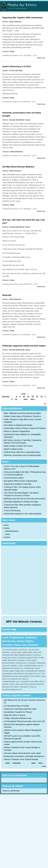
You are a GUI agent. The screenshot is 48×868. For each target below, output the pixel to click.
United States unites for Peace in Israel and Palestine (25, 428)
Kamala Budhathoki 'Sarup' (20, 120)
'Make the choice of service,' (15, 715)
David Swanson (15, 22)
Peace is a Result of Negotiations (17, 431)
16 (16, 399)
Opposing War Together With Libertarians (23, 18)
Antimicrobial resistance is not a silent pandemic (23, 514)
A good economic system (14, 478)
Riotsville (7, 295)
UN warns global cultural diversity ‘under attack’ (23, 753)
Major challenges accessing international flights (22, 413)
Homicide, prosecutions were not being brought (22, 455)
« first (23, 394)
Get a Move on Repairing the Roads (18, 425)
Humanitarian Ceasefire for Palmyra (18, 712)
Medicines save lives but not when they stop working (24, 499)
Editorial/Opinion (16, 152)
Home (6, 525)
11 (28, 397)
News (12, 52)
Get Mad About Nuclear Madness (18, 167)
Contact (7, 537)
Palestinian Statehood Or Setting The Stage (21, 502)
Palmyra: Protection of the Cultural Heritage (21, 759)
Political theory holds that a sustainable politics (22, 452)
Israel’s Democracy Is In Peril (17, 66)
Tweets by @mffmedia (11, 791)
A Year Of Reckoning (12, 511)
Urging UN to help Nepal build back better (20, 709)
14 (41, 397)
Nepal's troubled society (13, 449)
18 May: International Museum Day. (18, 718)
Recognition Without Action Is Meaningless (21, 481)
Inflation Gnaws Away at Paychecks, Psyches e (22, 416)
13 (37, 397)
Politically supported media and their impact (24, 346)
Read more (41, 58)
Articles (7, 528)
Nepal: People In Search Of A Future (18, 446)
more (44, 766)
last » (33, 399)
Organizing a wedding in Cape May (18, 484)
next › (26, 399)
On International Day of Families (17, 706)
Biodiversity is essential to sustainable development (24, 756)
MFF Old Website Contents (24, 622)
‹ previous (16, 763)
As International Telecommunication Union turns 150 (24, 721)
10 (24, 397)
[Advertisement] (24, 580)
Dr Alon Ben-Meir (16, 71)
